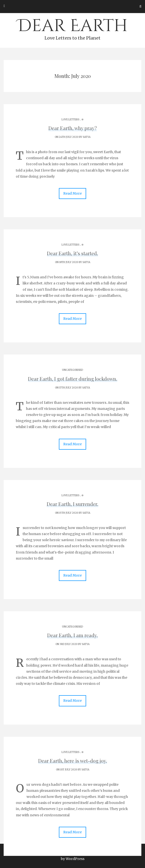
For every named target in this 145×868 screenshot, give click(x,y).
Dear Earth (72, 28)
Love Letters (70, 120)
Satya (87, 137)
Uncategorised (72, 370)
